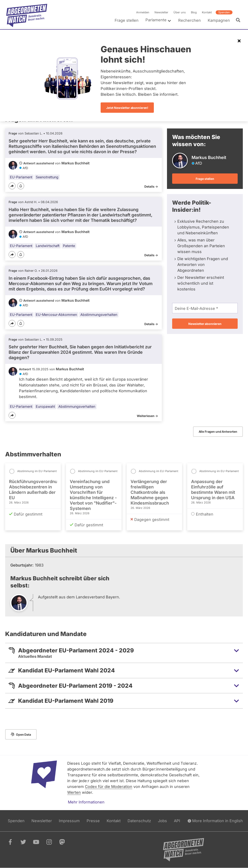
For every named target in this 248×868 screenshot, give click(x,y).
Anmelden (143, 12)
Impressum (69, 821)
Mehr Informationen (86, 802)
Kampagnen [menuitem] (219, 20)
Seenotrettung (47, 177)
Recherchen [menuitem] (190, 20)
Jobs (162, 821)
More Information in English (215, 821)
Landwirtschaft (48, 246)
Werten (74, 792)
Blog (194, 12)
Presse (93, 821)
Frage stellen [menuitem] (127, 20)
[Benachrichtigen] (21, 186)
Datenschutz (139, 821)
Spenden (224, 12)
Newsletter (161, 12)
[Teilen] (12, 186)
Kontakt (207, 12)
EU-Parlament (21, 177)
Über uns (180, 12)
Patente (69, 246)
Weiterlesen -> (147, 416)
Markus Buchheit (76, 163)
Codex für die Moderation (109, 787)
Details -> (151, 186)
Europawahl (45, 406)
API (177, 821)
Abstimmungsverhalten (99, 315)
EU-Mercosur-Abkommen (56, 315)
